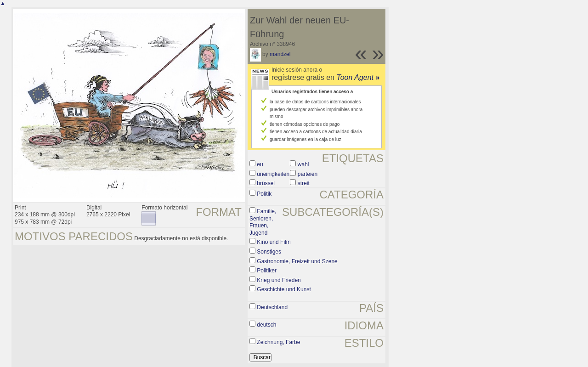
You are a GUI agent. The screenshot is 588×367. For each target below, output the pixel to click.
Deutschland (272, 307)
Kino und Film (274, 242)
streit (304, 183)
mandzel (280, 54)
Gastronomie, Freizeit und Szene (297, 261)
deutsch (266, 325)
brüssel (266, 183)
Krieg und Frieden (279, 280)
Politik (264, 194)
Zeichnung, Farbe (278, 342)
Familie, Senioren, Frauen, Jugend (263, 222)
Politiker (267, 271)
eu (260, 164)
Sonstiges (269, 252)
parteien (308, 174)
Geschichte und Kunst (284, 289)
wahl (303, 164)
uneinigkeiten (273, 174)
